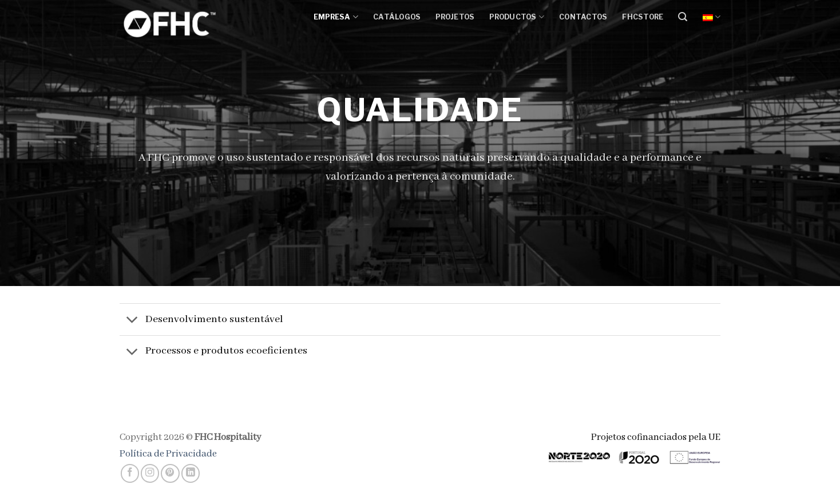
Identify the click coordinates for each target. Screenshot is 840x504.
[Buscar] (683, 17)
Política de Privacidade (168, 454)
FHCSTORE (643, 17)
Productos (517, 17)
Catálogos (397, 17)
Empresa (336, 17)
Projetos (455, 17)
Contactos (583, 17)
